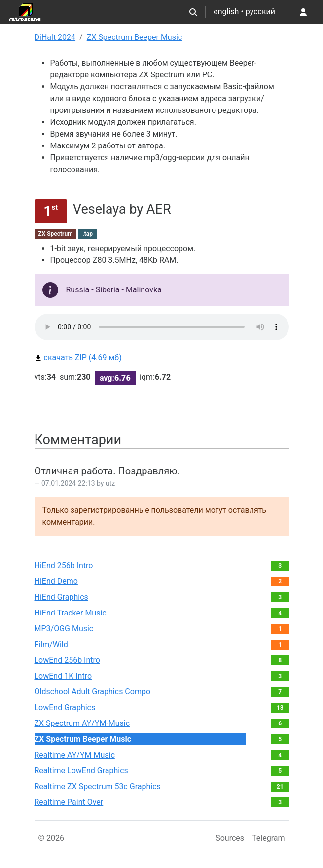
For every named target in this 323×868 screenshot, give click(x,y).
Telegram (268, 838)
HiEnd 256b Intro (64, 565)
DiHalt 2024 (55, 37)
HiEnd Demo (56, 581)
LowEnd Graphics (65, 707)
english (226, 12)
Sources (230, 838)
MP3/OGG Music (64, 629)
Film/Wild (51, 644)
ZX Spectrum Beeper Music (135, 37)
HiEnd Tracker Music (71, 613)
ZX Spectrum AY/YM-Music (82, 723)
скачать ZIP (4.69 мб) (78, 357)
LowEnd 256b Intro (67, 660)
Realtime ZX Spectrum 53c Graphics (98, 786)
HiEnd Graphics (61, 597)
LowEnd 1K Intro (63, 676)
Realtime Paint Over (69, 802)
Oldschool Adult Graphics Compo (93, 692)
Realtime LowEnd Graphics (81, 771)
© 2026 (52, 838)
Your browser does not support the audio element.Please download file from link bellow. (162, 327)
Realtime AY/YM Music (75, 755)
